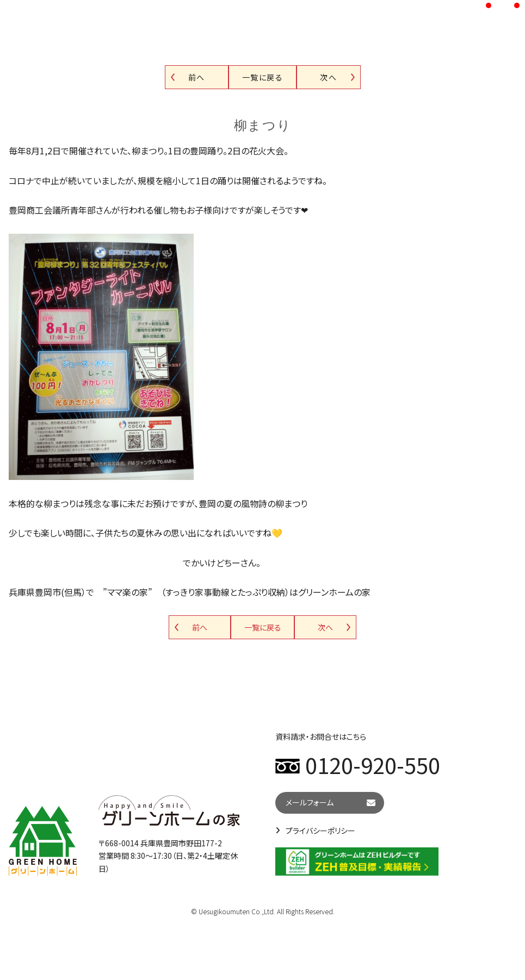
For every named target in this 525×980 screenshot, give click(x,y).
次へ (328, 77)
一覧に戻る (263, 77)
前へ (197, 77)
